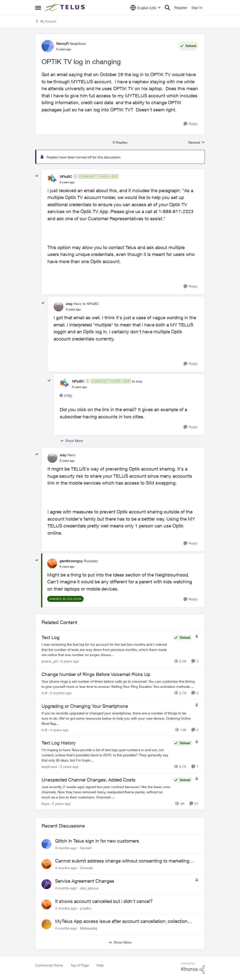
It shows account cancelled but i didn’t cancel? (104, 901)
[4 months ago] (66, 848)
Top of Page (80, 965)
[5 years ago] (68, 767)
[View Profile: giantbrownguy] (52, 563)
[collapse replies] (37, 176)
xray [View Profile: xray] (69, 304)
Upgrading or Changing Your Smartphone (85, 706)
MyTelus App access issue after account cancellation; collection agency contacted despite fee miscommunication (121, 921)
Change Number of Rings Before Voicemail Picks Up (96, 674)
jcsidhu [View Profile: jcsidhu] (86, 908)
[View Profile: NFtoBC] (52, 179)
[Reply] (190, 124)
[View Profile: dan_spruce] (46, 884)
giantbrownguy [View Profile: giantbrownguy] (71, 561)
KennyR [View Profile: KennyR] (62, 43)
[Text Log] (106, 650)
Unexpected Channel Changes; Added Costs (89, 780)
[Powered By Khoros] (193, 968)
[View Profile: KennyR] (48, 46)
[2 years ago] (69, 661)
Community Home (49, 965)
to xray (137, 381)
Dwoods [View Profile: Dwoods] (87, 868)
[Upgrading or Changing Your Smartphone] (117, 718)
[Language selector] (145, 8)
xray (68, 395)
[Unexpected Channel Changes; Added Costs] (106, 792)
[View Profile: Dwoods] (46, 864)
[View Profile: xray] (59, 306)
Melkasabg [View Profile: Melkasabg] (89, 928)
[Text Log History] (106, 755)
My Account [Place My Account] (46, 21)
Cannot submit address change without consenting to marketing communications (122, 861)
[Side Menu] (38, 8)
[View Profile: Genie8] (46, 844)
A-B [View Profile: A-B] (45, 693)
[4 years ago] (59, 730)
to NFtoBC (91, 304)
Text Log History (59, 743)
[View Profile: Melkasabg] (46, 924)
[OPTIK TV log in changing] (67, 182)
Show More (72, 441)
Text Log (51, 637)
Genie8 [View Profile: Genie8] (86, 848)
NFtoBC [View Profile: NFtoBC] (66, 177)
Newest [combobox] (197, 143)
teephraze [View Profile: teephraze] (49, 767)
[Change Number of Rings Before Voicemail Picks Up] (120, 684)
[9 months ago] (60, 693)
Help (100, 965)
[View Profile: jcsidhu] (46, 904)
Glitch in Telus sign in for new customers (97, 841)
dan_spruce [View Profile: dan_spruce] (89, 888)
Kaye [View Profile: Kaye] (45, 803)
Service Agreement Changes (85, 881)
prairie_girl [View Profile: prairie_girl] (50, 661)
